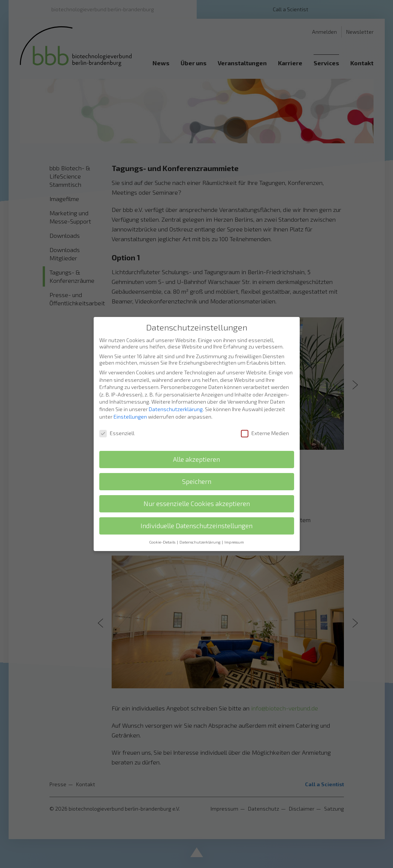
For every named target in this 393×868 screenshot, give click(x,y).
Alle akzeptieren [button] (196, 459)
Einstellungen (130, 417)
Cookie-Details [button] (163, 542)
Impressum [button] (234, 542)
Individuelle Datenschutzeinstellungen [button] (196, 526)
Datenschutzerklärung (176, 409)
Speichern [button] (197, 481)
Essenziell (117, 433)
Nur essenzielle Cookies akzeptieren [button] (197, 504)
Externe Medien (265, 433)
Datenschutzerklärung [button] (200, 542)
